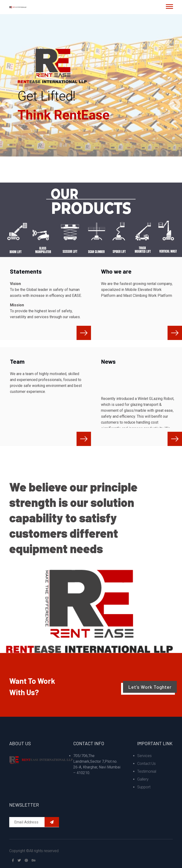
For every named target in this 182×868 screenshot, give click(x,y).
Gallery (143, 779)
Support (144, 787)
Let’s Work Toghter (150, 687)
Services (144, 756)
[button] (169, 6)
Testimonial (147, 771)
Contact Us (146, 764)
